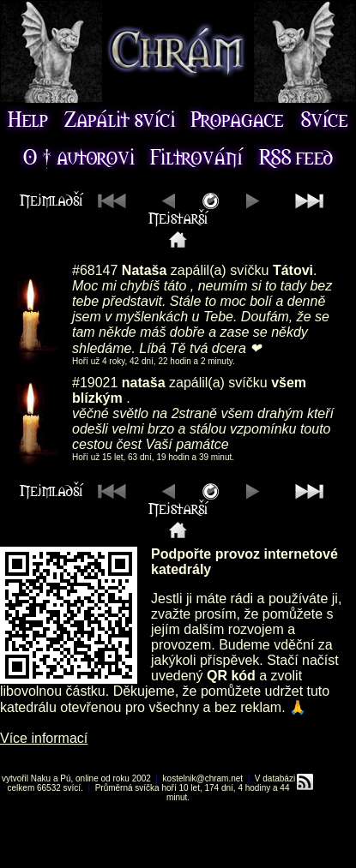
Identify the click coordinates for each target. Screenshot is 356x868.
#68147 (95, 270)
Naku (41, 778)
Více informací (44, 738)
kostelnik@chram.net (203, 778)
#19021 (95, 383)
